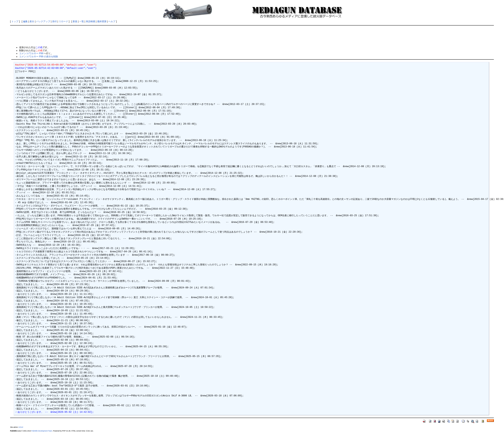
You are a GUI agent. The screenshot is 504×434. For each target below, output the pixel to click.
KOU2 (21, 427)
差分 (32, 21)
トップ (15, 21)
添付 (54, 21)
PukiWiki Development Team (42, 431)
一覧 (82, 21)
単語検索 (91, 21)
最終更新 (102, 21)
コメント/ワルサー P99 (31, 53)
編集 (25, 21)
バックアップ (43, 21)
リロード (63, 21)
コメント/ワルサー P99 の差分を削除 (39, 57)
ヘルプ (112, 21)
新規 (75, 21)
